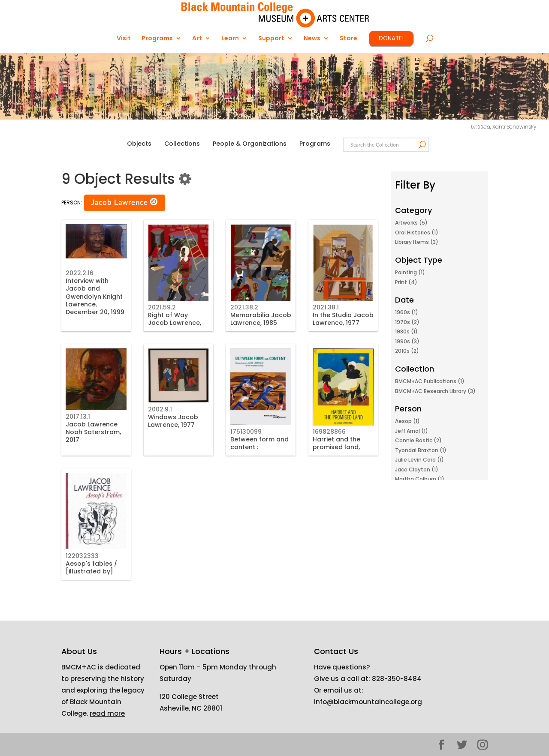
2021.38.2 (244, 307)
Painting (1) (410, 272)
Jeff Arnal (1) (412, 431)
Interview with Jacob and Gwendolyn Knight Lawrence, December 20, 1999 (95, 296)
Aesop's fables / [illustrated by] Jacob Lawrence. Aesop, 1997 (92, 575)
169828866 (329, 432)
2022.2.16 (80, 273)
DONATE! (391, 38)
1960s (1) (407, 312)
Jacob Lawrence (125, 202)
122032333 (82, 556)
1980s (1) (406, 331)
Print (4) (406, 282)
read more (107, 713)
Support (271, 39)
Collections (182, 144)
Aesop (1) (407, 421)
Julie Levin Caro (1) (419, 460)
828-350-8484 (397, 679)
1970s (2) (407, 322)
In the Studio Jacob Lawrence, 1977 (343, 319)
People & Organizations (250, 144)
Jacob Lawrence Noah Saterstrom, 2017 (93, 432)
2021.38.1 (326, 307)
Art (197, 39)
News (312, 39)
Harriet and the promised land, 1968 (336, 447)
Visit (124, 39)
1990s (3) (407, 341)
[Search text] (386, 145)
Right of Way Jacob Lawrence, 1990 (175, 323)
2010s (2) (407, 351)
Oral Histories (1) (417, 232)
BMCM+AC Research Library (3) (435, 391)
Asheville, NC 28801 (191, 708)
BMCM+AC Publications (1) (430, 381)
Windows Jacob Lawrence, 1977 (173, 421)
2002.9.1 (160, 409)
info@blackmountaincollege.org (368, 702)
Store (348, 39)
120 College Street (189, 697)
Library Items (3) (417, 242)
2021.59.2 (162, 307)
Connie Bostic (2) (418, 440)
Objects (139, 144)
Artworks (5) (411, 223)
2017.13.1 (78, 417)
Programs (157, 39)
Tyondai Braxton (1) (421, 450)
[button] (154, 202)
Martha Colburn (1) (420, 479)
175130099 (246, 432)
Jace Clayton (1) (417, 469)
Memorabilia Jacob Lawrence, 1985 (261, 319)
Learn (230, 39)
